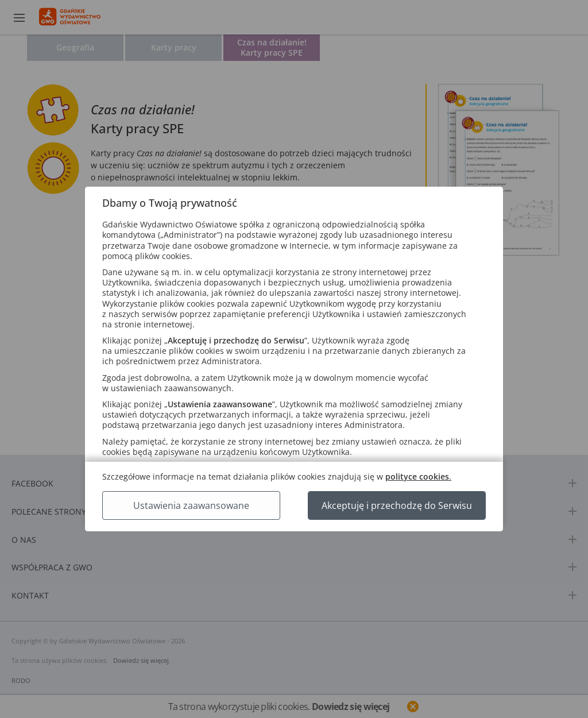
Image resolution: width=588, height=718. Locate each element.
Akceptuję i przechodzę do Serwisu (397, 505)
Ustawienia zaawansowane (191, 505)
